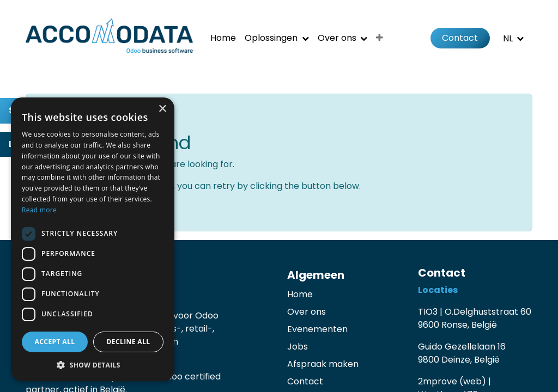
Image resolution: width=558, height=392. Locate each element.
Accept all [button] (55, 342)
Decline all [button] (129, 342)
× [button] (162, 109)
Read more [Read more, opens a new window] (39, 210)
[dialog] (93, 239)
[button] (93, 365)
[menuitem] (223, 38)
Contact (460, 38)
